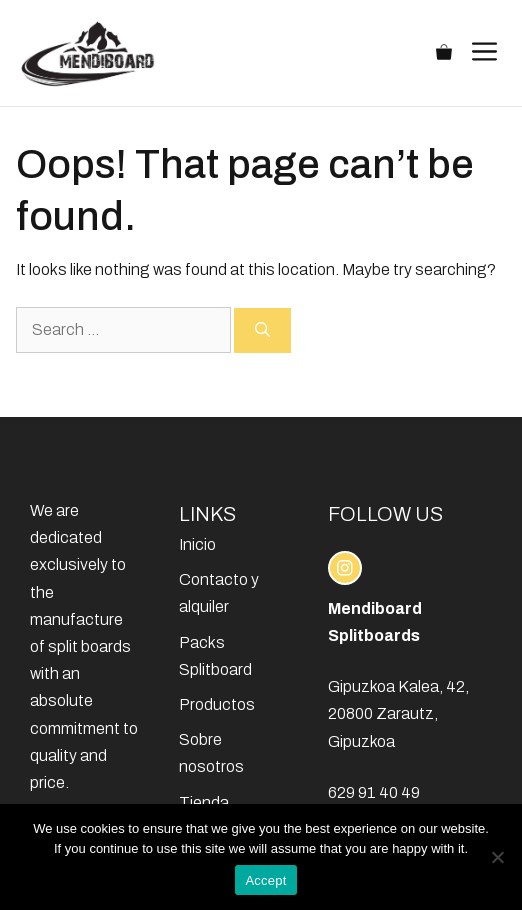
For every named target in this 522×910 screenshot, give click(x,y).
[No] (497, 857)
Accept (265, 880)
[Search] (262, 330)
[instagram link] (345, 568)
